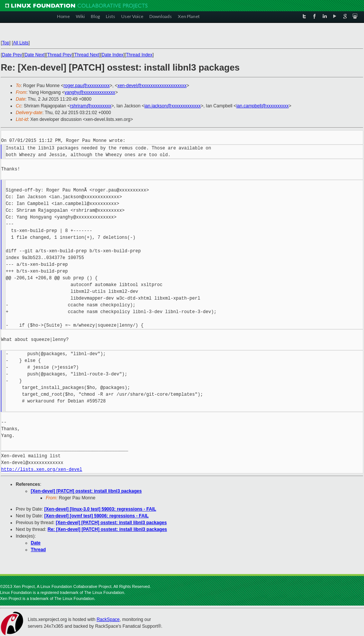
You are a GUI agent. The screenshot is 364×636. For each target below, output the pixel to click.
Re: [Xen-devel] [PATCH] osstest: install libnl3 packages (107, 529)
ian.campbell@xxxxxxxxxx (263, 106)
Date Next (34, 55)
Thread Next (87, 55)
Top (5, 43)
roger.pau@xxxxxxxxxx (86, 86)
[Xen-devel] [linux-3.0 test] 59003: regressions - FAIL (100, 509)
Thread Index (139, 55)
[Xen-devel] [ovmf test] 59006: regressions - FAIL (96, 516)
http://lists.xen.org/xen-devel (42, 469)
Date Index (113, 55)
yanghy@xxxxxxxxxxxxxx (90, 92)
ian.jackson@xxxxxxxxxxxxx (173, 106)
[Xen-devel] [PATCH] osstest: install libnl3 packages (86, 491)
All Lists (21, 43)
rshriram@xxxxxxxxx (90, 106)
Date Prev (12, 55)
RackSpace (108, 619)
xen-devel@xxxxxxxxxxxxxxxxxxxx (152, 86)
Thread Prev (59, 55)
